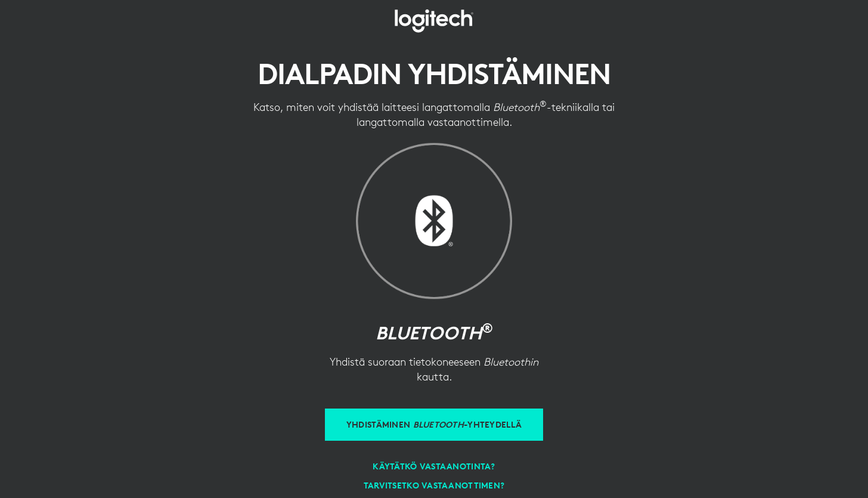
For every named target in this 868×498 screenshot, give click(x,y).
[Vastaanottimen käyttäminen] (434, 466)
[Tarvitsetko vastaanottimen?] (434, 485)
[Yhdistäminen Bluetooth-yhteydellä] (434, 425)
